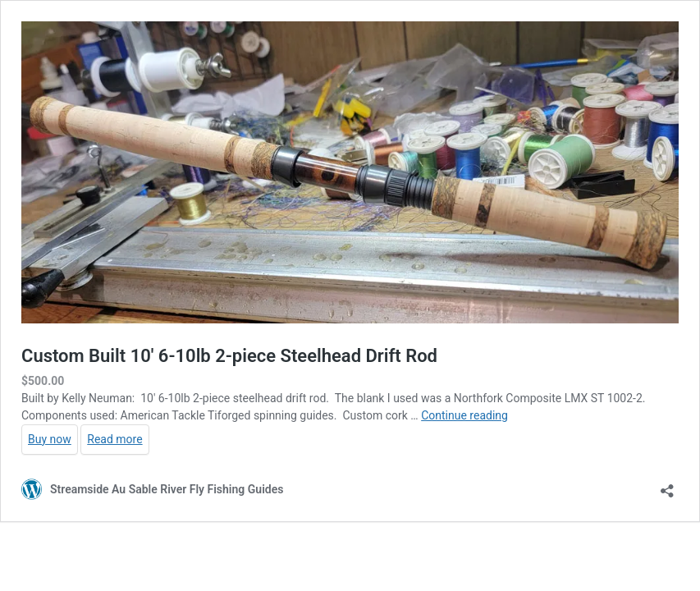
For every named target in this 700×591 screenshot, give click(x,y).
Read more (114, 439)
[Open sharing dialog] (667, 486)
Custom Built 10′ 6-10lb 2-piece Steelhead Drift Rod (229, 356)
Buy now (50, 439)
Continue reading (464, 415)
